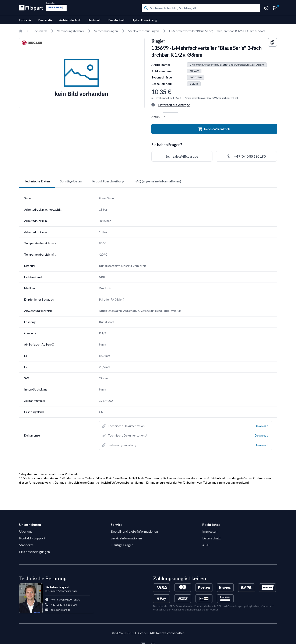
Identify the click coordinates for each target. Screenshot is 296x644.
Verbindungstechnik (71, 31)
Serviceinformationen (126, 538)
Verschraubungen (106, 31)
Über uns (26, 531)
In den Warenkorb (214, 129)
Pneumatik (45, 20)
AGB (206, 545)
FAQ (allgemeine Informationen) (158, 181)
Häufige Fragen (122, 545)
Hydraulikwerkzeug (144, 20)
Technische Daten (37, 181)
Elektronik (94, 20)
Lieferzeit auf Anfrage (174, 105)
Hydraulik (25, 20)
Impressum (210, 531)
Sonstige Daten (71, 181)
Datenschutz (212, 538)
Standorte (26, 545)
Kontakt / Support (32, 538)
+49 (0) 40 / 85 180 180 (64, 605)
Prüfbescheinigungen (34, 552)
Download (262, 426)
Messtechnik (116, 20)
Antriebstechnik (70, 20)
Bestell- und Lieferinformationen (134, 531)
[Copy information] (272, 42)
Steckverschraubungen (144, 31)
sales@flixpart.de (61, 610)
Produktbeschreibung (108, 181)
